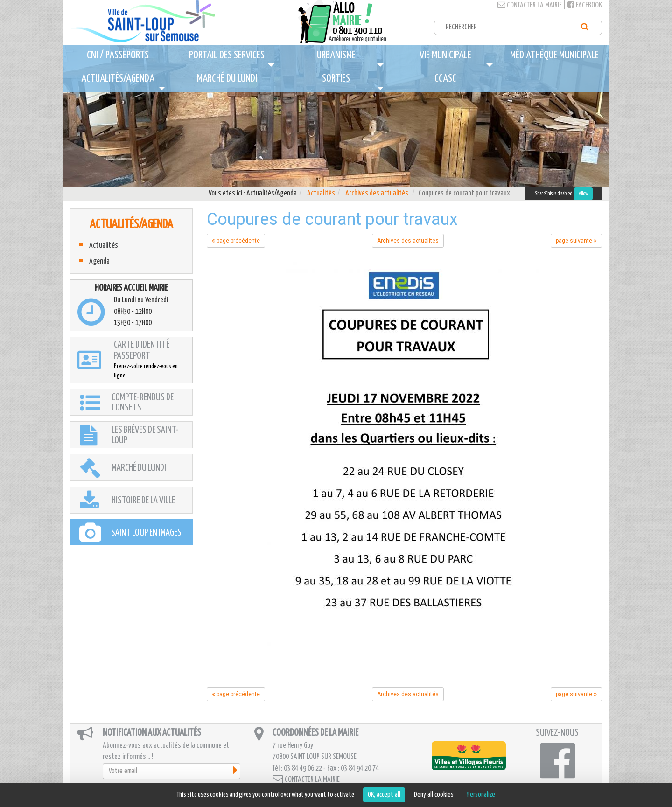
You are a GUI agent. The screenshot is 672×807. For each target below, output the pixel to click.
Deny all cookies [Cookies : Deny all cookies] (434, 795)
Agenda (99, 261)
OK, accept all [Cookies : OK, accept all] (384, 795)
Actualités (321, 193)
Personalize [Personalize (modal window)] (481, 795)
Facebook (585, 5)
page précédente (236, 241)
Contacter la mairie (530, 5)
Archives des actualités (377, 193)
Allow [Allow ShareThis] (583, 193)
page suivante (576, 241)
